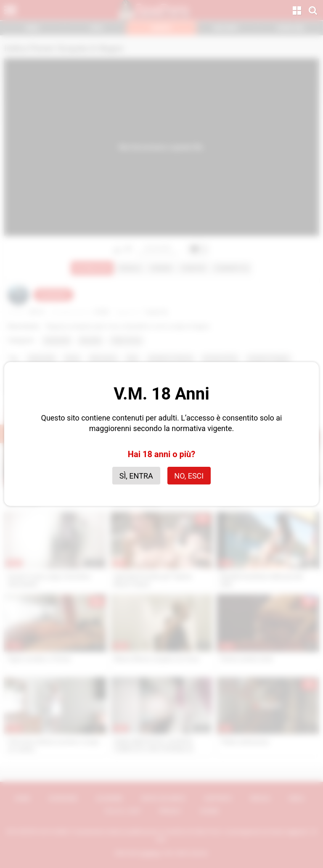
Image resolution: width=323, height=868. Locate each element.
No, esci (189, 476)
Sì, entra (136, 476)
